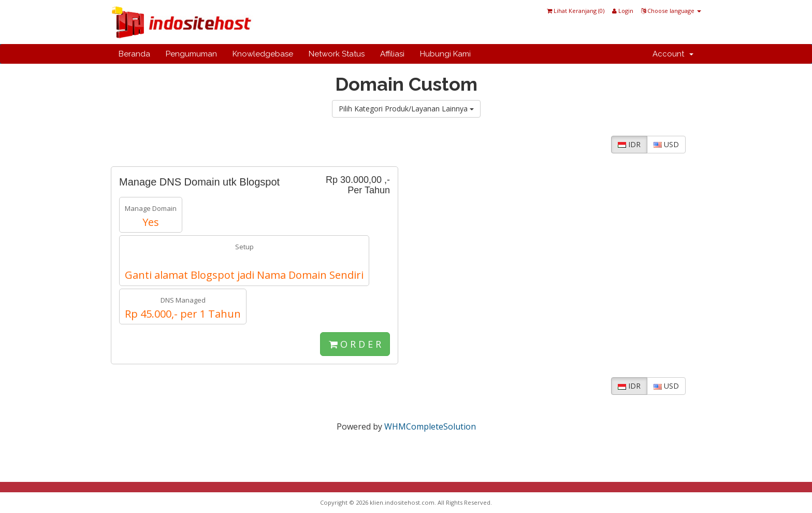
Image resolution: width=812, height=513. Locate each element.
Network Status (337, 54)
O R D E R (355, 344)
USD (666, 144)
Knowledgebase (263, 54)
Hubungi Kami (445, 54)
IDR (629, 144)
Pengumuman (191, 54)
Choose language (671, 11)
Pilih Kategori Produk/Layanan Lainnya (406, 109)
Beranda (134, 54)
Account (673, 54)
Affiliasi (392, 54)
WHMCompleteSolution (430, 426)
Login (623, 11)
